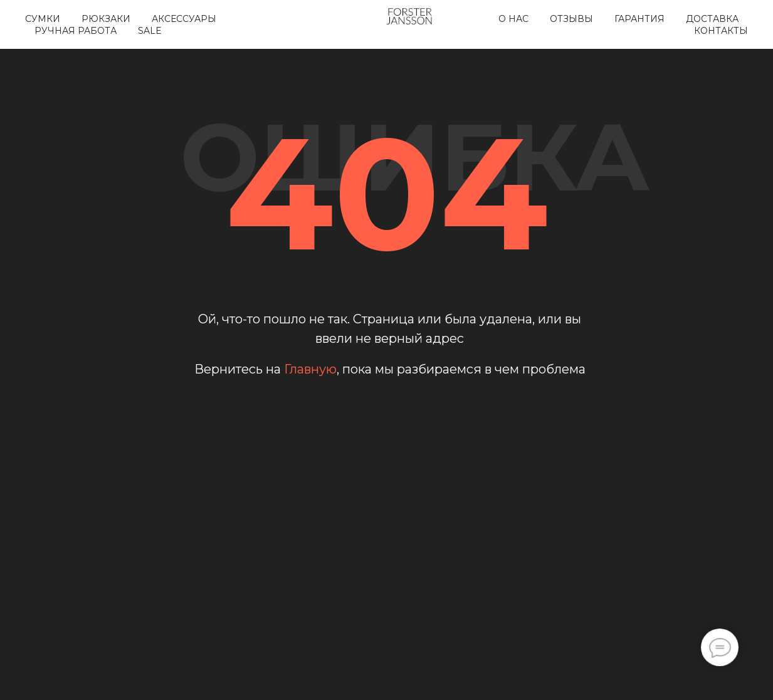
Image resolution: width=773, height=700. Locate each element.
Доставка (712, 19)
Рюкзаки (106, 19)
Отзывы (571, 19)
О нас (513, 19)
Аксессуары (184, 19)
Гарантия (639, 19)
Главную (310, 369)
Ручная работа (76, 31)
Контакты (721, 31)
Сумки (43, 19)
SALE (150, 31)
